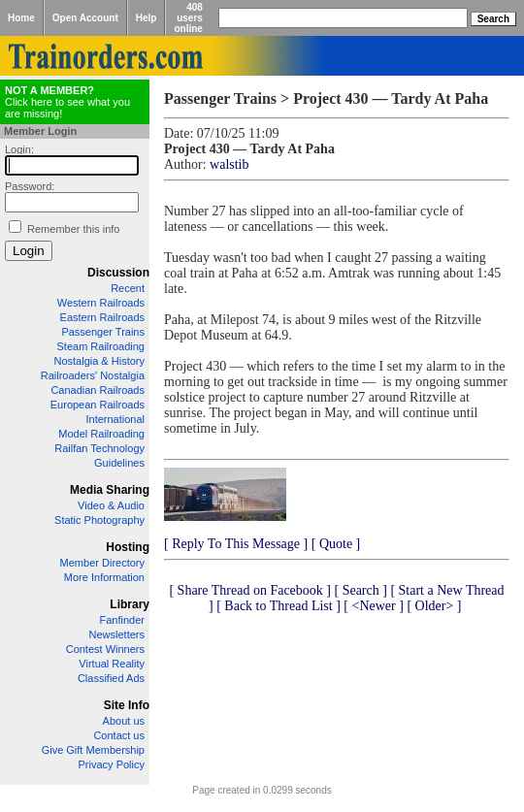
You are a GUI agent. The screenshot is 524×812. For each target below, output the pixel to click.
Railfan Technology (99, 448)
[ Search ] (360, 590)
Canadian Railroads (98, 390)
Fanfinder (122, 620)
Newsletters (117, 634)
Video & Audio (111, 505)
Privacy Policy (112, 764)
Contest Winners (105, 649)
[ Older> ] (434, 606)
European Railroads (98, 405)
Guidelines (119, 463)
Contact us (119, 735)
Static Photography (99, 520)
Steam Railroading (101, 346)
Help (147, 18)
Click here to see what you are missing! (67, 102)
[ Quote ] (336, 544)
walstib (229, 164)
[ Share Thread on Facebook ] (250, 590)
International (115, 419)
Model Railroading (101, 434)
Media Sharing (110, 490)
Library (130, 604)
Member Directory (102, 563)
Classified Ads (111, 678)
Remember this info (73, 229)
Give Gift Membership (93, 750)
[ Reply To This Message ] (236, 544)
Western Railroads (101, 303)
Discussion (118, 273)
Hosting (128, 547)
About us (124, 721)
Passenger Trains (103, 332)
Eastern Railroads (102, 317)
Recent (128, 288)
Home (21, 18)
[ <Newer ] (374, 606)
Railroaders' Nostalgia (93, 375)
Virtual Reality (112, 664)
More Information (104, 577)
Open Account (85, 18)
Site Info (127, 705)
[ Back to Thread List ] (278, 606)
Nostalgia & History (99, 361)
